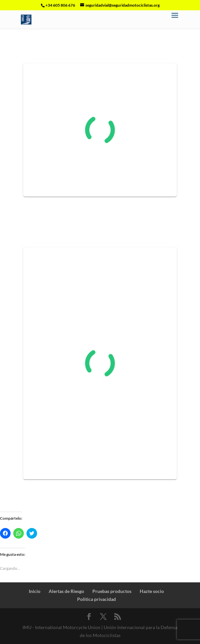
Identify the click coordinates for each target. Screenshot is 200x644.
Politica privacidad (97, 599)
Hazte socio (152, 591)
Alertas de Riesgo (66, 591)
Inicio (35, 591)
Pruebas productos (112, 591)
